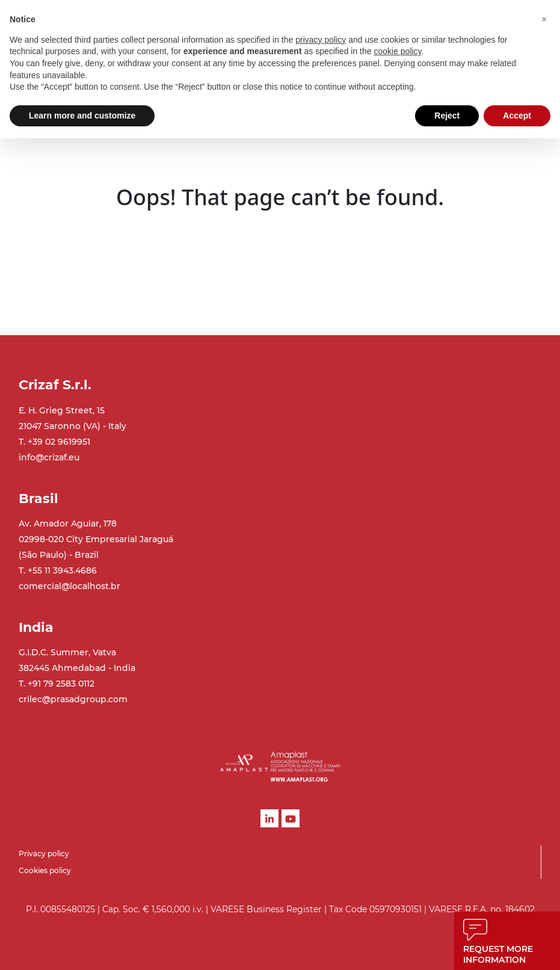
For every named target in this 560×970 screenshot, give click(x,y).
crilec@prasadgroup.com (73, 699)
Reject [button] (447, 116)
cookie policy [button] (397, 51)
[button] (544, 19)
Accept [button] (517, 116)
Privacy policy (44, 854)
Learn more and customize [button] (82, 116)
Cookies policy (45, 870)
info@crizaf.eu (49, 457)
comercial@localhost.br (69, 586)
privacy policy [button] (321, 40)
